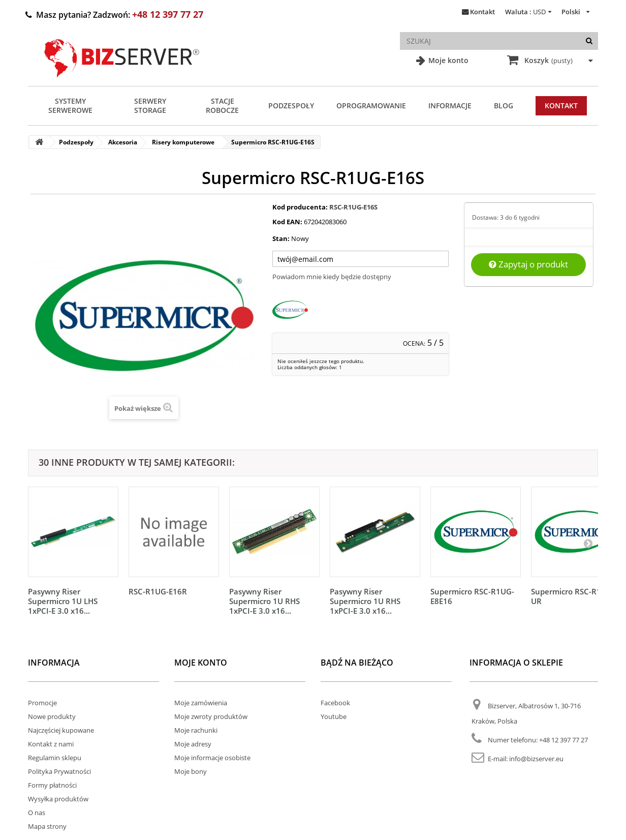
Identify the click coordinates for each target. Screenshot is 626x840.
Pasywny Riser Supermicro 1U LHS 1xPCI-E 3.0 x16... (63, 601)
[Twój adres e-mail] (361, 259)
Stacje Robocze (222, 106)
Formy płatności (52, 785)
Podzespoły (291, 106)
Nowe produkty (52, 716)
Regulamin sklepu (55, 758)
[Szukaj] (589, 41)
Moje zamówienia (201, 703)
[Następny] (588, 543)
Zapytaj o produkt (528, 264)
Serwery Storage (150, 106)
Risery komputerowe (183, 142)
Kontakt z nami (51, 744)
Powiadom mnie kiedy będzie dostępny (332, 277)
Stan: (281, 238)
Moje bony (191, 771)
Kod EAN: (287, 222)
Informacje (450, 106)
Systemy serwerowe (70, 106)
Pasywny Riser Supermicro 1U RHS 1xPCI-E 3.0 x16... (264, 601)
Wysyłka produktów (58, 799)
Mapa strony (47, 826)
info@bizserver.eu (536, 759)
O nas (37, 813)
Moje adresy (193, 744)
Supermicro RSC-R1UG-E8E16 (472, 596)
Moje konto (447, 60)
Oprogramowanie (371, 106)
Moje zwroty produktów (211, 716)
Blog (504, 106)
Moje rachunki (196, 730)
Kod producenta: (300, 207)
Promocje (42, 703)
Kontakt (482, 12)
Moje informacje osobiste (212, 758)
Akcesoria (123, 142)
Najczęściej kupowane (61, 730)
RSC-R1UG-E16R (158, 591)
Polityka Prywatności (59, 771)
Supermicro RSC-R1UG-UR (573, 596)
